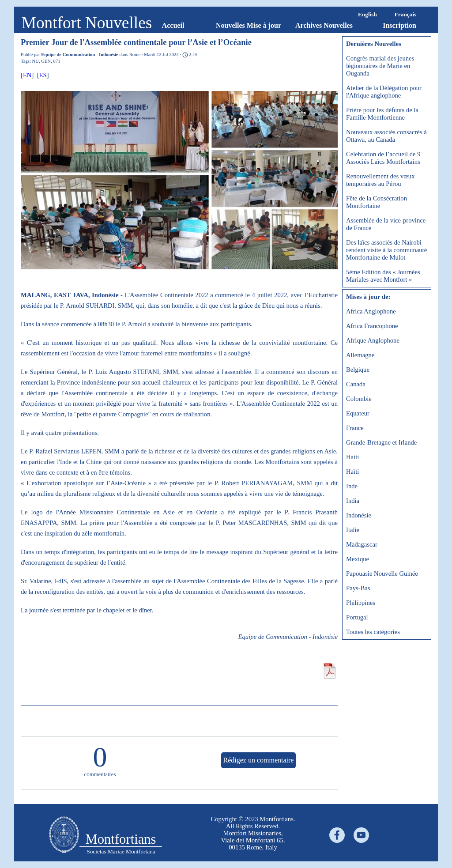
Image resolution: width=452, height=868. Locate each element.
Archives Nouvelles (324, 25)
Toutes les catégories (373, 632)
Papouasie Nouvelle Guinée (382, 574)
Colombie (359, 399)
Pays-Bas (358, 588)
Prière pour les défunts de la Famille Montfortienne (382, 114)
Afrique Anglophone (373, 340)
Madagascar (362, 544)
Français (406, 14)
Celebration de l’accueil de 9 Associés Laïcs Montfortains (383, 158)
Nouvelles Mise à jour (249, 25)
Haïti (352, 472)
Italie (353, 530)
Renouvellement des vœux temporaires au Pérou (380, 180)
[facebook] (337, 835)
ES (43, 75)
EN (27, 75)
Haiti (352, 457)
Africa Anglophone (371, 311)
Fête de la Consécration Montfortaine (377, 202)
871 (57, 61)
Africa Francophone (372, 326)
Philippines (361, 603)
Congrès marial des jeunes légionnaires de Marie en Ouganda (380, 66)
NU (36, 61)
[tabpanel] (253, 833)
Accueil (173, 25)
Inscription (399, 25)
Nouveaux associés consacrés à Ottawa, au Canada (386, 136)
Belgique (358, 370)
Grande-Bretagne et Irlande (381, 442)
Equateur (358, 413)
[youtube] (361, 835)
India (353, 501)
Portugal (357, 617)
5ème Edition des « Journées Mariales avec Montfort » (383, 276)
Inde (352, 486)
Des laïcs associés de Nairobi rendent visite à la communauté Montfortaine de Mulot (386, 250)
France (355, 428)
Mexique (358, 559)
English (367, 14)
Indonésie (359, 515)
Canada (356, 384)
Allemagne (360, 355)
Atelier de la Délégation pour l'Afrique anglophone (384, 92)
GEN (46, 61)
